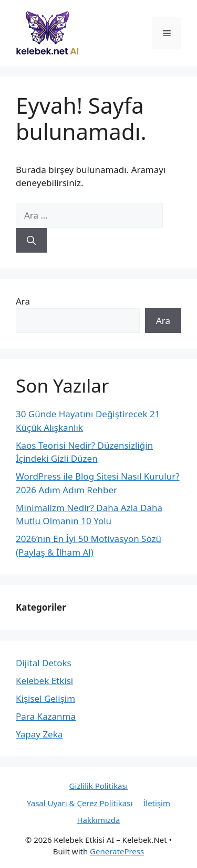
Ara (23, 301)
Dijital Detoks (44, 663)
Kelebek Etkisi (44, 681)
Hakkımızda (98, 820)
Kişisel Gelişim (45, 698)
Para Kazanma (46, 716)
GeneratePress (117, 851)
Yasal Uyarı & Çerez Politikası (80, 803)
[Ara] (31, 241)
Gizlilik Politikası (99, 786)
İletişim (157, 803)
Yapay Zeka (39, 734)
